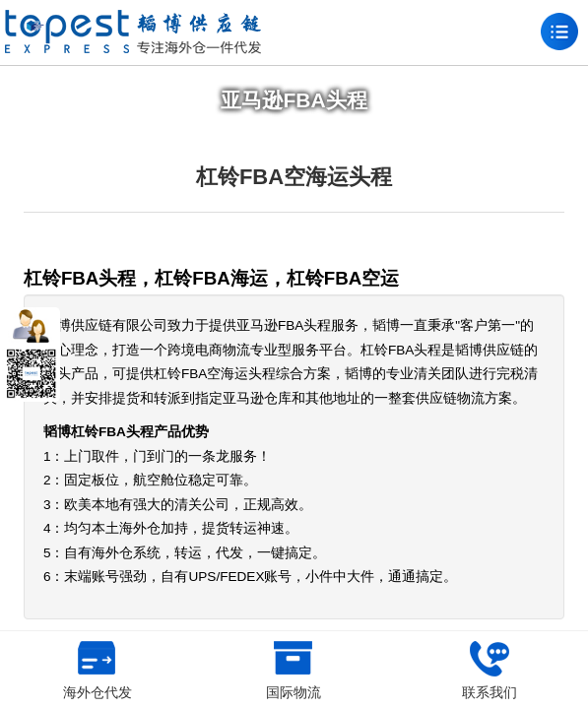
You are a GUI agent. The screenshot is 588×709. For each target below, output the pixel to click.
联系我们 (490, 671)
